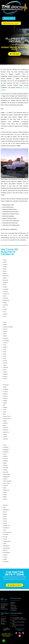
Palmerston (6, 490)
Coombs (5, 314)
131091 (15, 235)
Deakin (5, 325)
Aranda (5, 267)
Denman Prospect (8, 327)
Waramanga (6, 548)
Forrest (5, 361)
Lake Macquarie (14, 609)
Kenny (5, 425)
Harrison (5, 396)
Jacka (4, 414)
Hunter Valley (13, 607)
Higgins (5, 401)
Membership (3, 619)
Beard (5, 273)
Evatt (5, 345)
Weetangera (6, 553)
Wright (5, 559)
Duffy (5, 334)
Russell (5, 514)
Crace (5, 316)
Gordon (5, 376)
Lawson (5, 437)
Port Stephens (13, 610)
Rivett (5, 512)
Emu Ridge (6, 340)
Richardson (6, 510)
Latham (5, 434)
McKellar (5, 461)
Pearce (5, 495)
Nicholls (5, 479)
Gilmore (5, 372)
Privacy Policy (4, 622)
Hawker (5, 398)
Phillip (5, 497)
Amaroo (5, 264)
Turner (5, 544)
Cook (4, 312)
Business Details (16, 613)
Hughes (5, 407)
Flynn (5, 356)
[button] (14, 27)
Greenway (6, 385)
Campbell (6, 289)
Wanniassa (6, 546)
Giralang (5, 374)
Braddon (5, 282)
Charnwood (6, 300)
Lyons (5, 445)
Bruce (5, 285)
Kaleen (5, 421)
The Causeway (7, 532)
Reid (4, 508)
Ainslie (5, 262)
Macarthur (6, 447)
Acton (5, 260)
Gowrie (5, 379)
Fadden (5, 347)
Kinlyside (5, 430)
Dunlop (5, 336)
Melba (5, 463)
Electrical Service (4, 609)
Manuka (5, 456)
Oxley (5, 488)
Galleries (3, 620)
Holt (4, 405)
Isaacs (5, 412)
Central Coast (13, 606)
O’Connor (6, 486)
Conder (5, 309)
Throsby (5, 537)
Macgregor (6, 450)
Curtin (5, 322)
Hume (5, 410)
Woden (5, 557)
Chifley (5, 303)
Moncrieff (6, 472)
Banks (5, 269)
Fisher (5, 352)
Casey (5, 296)
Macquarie (6, 452)
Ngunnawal (6, 477)
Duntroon (6, 338)
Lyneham (5, 439)
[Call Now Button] (4, 641)
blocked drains (17, 134)
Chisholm (6, 305)
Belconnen (6, 276)
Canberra (12, 604)
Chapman (6, 298)
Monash (5, 470)
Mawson (5, 459)
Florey (5, 354)
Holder (5, 403)
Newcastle (13, 603)
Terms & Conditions (3, 624)
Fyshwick (6, 367)
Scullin (5, 517)
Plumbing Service (4, 604)
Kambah (5, 423)
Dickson (5, 329)
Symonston (6, 528)
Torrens (5, 539)
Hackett (5, 394)
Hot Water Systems (3, 607)
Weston (5, 555)
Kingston (5, 428)
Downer (5, 331)
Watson (5, 550)
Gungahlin (6, 389)
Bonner (5, 278)
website (5, 240)
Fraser (5, 365)
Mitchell (5, 465)
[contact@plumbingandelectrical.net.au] (11, 620)
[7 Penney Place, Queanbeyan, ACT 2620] (11, 626)
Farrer (5, 349)
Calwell (5, 287)
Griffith (5, 387)
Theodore (6, 535)
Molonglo (6, 468)
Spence (5, 519)
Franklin (5, 363)
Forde (5, 358)
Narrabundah (6, 474)
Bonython (6, 280)
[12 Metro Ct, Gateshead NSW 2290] (11, 623)
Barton (5, 271)
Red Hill (5, 505)
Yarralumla (6, 562)
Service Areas (16, 598)
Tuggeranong (7, 541)
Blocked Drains (4, 605)
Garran (5, 370)
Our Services (4, 599)
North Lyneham (7, 481)
